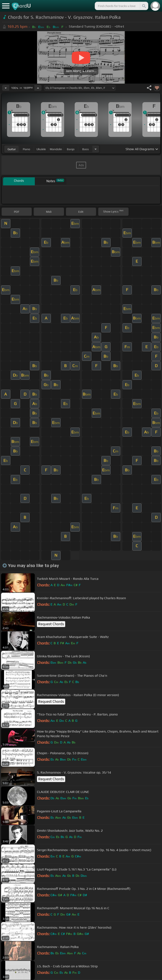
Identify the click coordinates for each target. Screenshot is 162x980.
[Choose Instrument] (96, 149)
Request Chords (51, 624)
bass (86, 149)
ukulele (41, 149)
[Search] (144, 6)
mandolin (56, 149)
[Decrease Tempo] (6, 88)
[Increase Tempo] (38, 88)
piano (26, 149)
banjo (71, 149)
